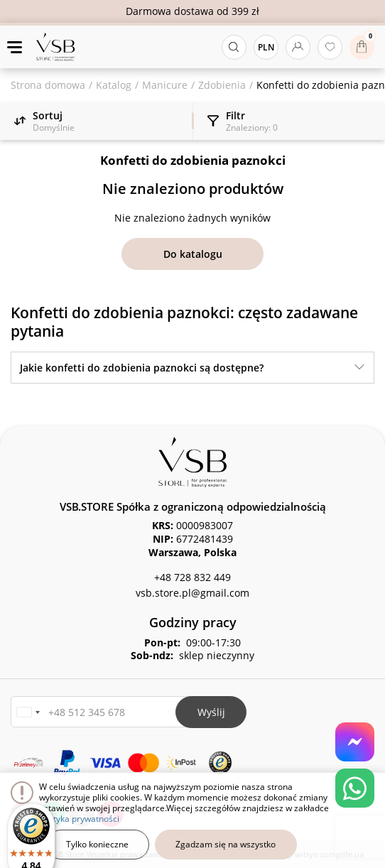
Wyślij (211, 712)
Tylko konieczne (97, 844)
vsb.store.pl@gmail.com (192, 593)
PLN (266, 47)
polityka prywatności (79, 819)
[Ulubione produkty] (330, 47)
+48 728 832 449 (192, 577)
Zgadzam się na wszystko (226, 844)
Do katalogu (193, 254)
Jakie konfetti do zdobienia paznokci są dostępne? (142, 368)
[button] (28, 712)
